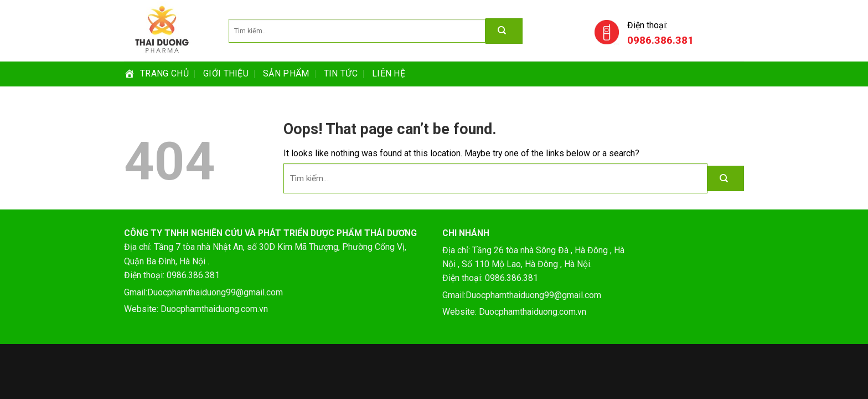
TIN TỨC (341, 73)
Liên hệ (389, 73)
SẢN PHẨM (286, 73)
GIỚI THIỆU (226, 73)
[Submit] (726, 178)
